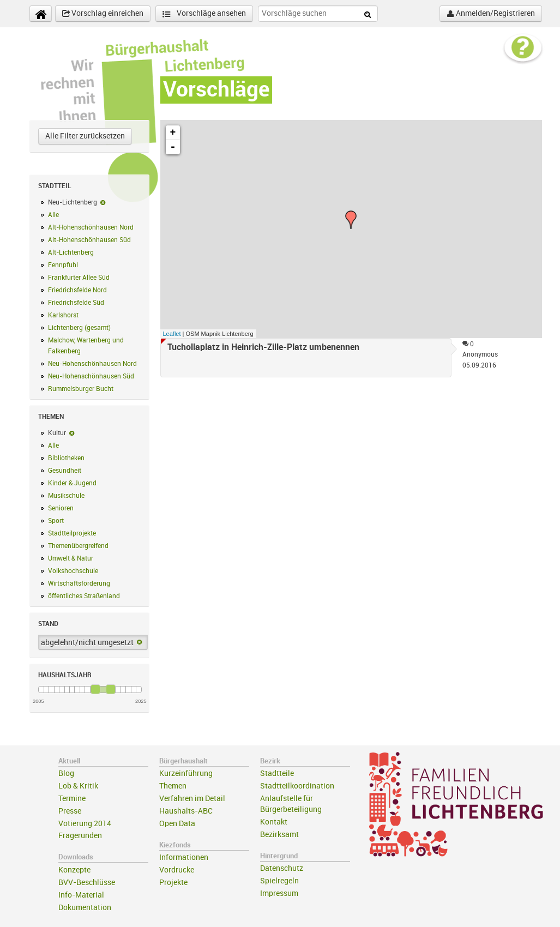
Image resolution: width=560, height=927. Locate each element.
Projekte (173, 883)
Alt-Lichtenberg (71, 252)
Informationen (184, 857)
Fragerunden (80, 836)
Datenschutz (282, 868)
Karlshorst (63, 315)
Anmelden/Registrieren (491, 14)
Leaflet (172, 334)
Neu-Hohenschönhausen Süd (91, 376)
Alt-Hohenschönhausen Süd (89, 240)
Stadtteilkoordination (297, 786)
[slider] (95, 689)
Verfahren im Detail (192, 799)
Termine (72, 799)
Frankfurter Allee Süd (79, 278)
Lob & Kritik (78, 786)
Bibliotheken (66, 458)
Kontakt (274, 822)
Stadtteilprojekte (72, 533)
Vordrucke (177, 870)
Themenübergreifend (78, 546)
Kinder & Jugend (72, 483)
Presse (70, 811)
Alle (53, 215)
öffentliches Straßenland (84, 596)
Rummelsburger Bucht (81, 389)
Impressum (279, 893)
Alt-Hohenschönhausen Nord (91, 227)
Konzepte (74, 870)
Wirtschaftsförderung (79, 583)
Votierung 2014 (85, 824)
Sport (56, 521)
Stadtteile (277, 773)
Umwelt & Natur (71, 558)
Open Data (177, 824)
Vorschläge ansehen (204, 14)
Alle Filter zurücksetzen (85, 136)
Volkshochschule (73, 571)
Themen (173, 786)
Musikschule (66, 496)
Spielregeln (279, 881)
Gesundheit (65, 471)
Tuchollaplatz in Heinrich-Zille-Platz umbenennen (263, 347)
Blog (66, 773)
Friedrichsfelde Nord (77, 290)
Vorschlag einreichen (103, 14)
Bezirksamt (279, 835)
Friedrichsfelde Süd (76, 303)
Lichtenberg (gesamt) (79, 328)
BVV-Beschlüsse (87, 883)
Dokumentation (85, 908)
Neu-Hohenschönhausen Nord (92, 364)
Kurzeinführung (186, 773)
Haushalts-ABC (186, 811)
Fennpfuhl (63, 265)
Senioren (61, 508)
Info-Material (81, 895)
